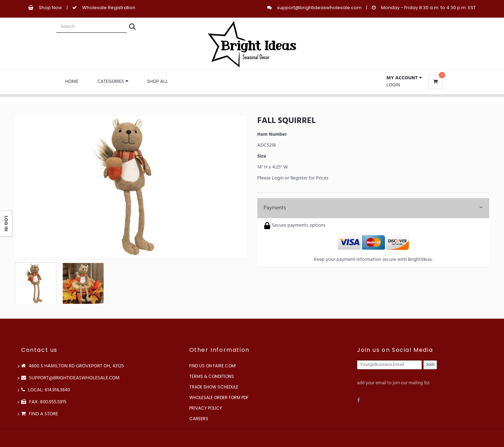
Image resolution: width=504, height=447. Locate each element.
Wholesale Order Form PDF (219, 397)
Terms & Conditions (212, 376)
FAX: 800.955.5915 (44, 402)
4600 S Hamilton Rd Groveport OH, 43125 (73, 366)
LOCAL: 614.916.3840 (46, 390)
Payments (373, 208)
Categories (113, 82)
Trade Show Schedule (214, 387)
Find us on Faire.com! (213, 366)
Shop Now (50, 8)
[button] (404, 78)
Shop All (158, 82)
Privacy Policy (206, 408)
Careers (199, 419)
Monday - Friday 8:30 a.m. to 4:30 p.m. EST (428, 8)
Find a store (40, 414)
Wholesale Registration (109, 8)
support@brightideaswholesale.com (319, 8)
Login (393, 85)
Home (72, 82)
